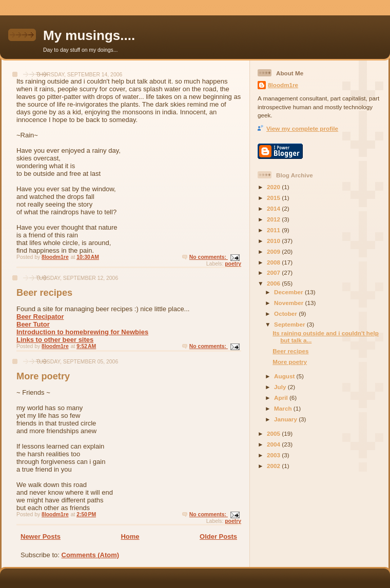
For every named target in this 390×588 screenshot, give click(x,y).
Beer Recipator (40, 317)
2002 (274, 466)
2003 (274, 455)
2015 (274, 198)
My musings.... (89, 35)
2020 (274, 187)
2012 (274, 219)
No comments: (209, 257)
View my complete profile (302, 128)
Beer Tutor (33, 324)
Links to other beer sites (55, 340)
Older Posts (218, 536)
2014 (274, 208)
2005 (274, 433)
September (290, 324)
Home (130, 536)
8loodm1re (283, 85)
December (289, 292)
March (284, 408)
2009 (274, 251)
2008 (274, 262)
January (286, 419)
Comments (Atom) (91, 555)
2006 (274, 283)
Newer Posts (41, 536)
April (282, 398)
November (289, 303)
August (285, 376)
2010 (274, 241)
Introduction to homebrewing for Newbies (82, 332)
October (286, 313)
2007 (274, 272)
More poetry (43, 376)
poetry (233, 264)
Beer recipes (44, 293)
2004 (274, 444)
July (281, 387)
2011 (274, 230)
